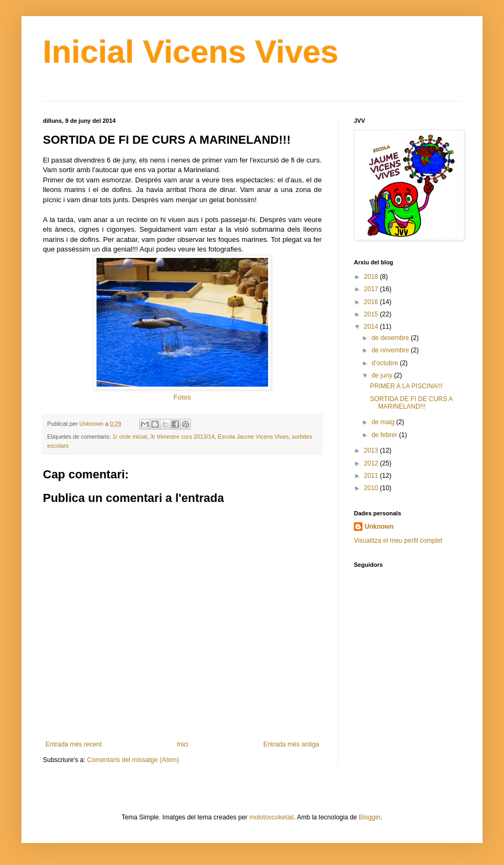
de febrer (385, 435)
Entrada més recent (74, 744)
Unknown (379, 527)
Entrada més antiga (291, 744)
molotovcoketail (272, 817)
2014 (372, 327)
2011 (372, 476)
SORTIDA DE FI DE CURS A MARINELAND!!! (411, 403)
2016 (372, 302)
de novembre (391, 350)
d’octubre (386, 363)
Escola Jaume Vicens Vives (253, 437)
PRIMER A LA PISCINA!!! (406, 386)
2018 (372, 277)
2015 (372, 314)
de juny (383, 375)
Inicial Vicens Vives (191, 52)
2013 (372, 450)
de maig (384, 422)
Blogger (370, 817)
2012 (372, 463)
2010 (372, 488)
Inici (183, 744)
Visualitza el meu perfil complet (398, 541)
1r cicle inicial (130, 437)
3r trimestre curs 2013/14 (182, 437)
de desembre (391, 338)
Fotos (183, 397)
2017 (372, 289)
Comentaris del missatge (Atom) (133, 760)
